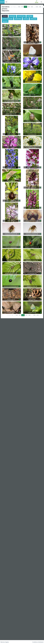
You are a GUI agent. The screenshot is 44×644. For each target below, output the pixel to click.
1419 (29, 7)
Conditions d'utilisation (38, 642)
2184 (37, 7)
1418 (25, 7)
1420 (32, 7)
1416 (19, 7)
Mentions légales (5, 642)
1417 (22, 7)
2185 (40, 7)
